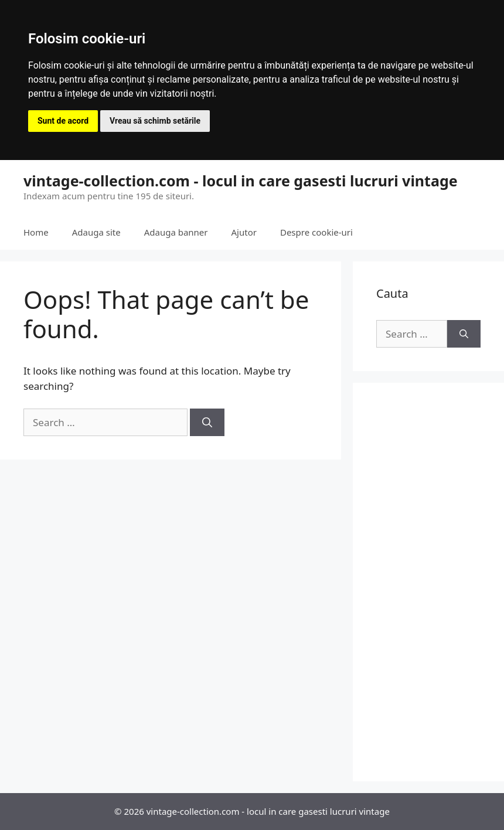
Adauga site (96, 232)
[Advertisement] (428, 582)
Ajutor (244, 232)
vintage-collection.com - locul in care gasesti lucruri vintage (241, 181)
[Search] (207, 423)
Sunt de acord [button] (63, 121)
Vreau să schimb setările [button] (155, 121)
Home (36, 232)
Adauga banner (176, 232)
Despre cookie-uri (316, 232)
